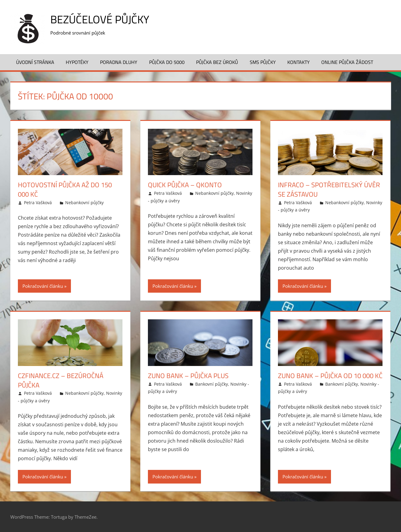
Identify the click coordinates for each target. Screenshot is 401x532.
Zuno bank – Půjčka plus (188, 376)
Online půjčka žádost (347, 62)
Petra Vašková (38, 203)
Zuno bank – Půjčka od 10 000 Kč (330, 376)
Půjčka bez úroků (217, 62)
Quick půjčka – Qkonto (185, 185)
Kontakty (299, 62)
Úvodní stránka (35, 62)
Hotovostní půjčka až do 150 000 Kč (65, 190)
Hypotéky (77, 62)
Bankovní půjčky (212, 384)
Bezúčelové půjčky (100, 19)
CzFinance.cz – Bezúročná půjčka (61, 380)
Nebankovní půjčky (84, 203)
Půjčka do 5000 (167, 62)
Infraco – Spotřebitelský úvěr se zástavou (329, 190)
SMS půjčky (263, 62)
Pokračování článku (43, 286)
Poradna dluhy (119, 62)
